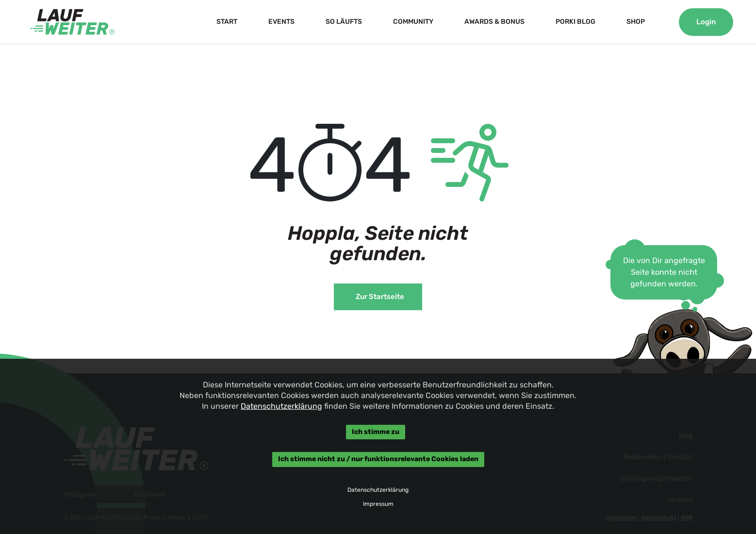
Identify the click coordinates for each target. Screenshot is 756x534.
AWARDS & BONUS (494, 22)
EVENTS (281, 22)
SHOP (636, 22)
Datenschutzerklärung (281, 406)
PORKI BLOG (575, 22)
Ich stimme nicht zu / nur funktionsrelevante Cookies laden (378, 459)
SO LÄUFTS (344, 22)
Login (706, 22)
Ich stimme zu (376, 432)
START (227, 22)
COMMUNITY (413, 22)
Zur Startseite (380, 297)
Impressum (378, 504)
